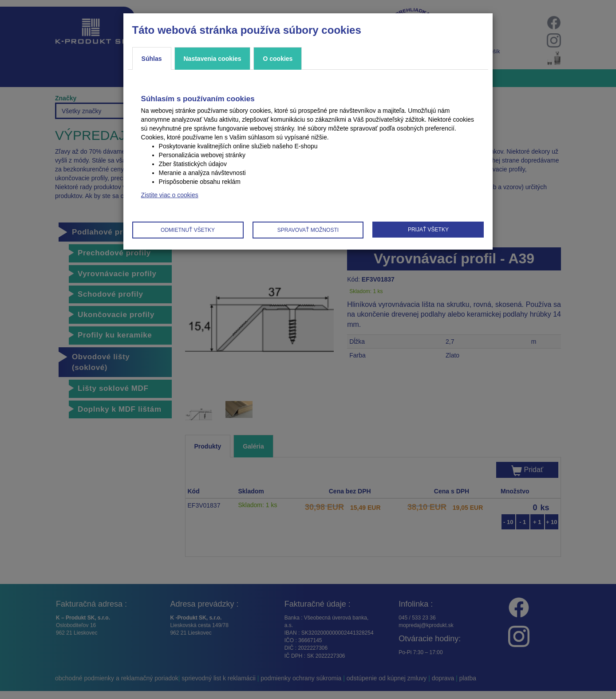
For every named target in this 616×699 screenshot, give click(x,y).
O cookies (278, 59)
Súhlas (152, 59)
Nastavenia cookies (213, 59)
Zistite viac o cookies (170, 195)
